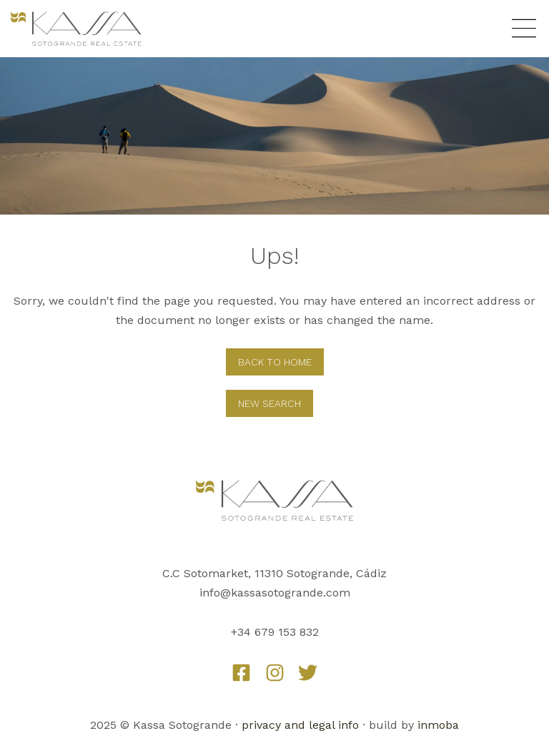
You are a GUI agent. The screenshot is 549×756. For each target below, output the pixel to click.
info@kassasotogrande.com (275, 593)
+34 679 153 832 (275, 632)
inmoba (438, 725)
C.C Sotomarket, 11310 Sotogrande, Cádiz (274, 573)
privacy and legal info (300, 725)
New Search (269, 403)
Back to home (275, 362)
